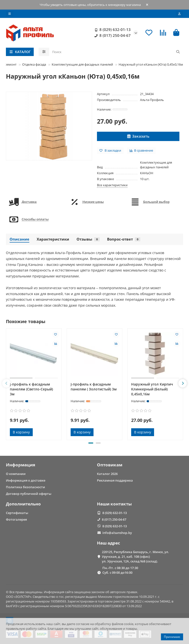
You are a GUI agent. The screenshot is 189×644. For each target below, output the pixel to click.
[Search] (116, 52)
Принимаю (172, 637)
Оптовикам (110, 465)
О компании (16, 474)
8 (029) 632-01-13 (112, 30)
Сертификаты (17, 513)
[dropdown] (10, 14)
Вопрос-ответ (124, 239)
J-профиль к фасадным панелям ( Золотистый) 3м (94, 387)
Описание (19, 239)
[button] (6, 383)
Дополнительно (23, 504)
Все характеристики (112, 185)
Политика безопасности (25, 487)
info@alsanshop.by (117, 533)
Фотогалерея (16, 519)
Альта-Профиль (152, 100)
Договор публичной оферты (29, 494)
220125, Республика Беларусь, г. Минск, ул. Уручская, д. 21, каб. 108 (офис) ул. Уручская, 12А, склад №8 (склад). (135, 557)
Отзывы (88, 239)
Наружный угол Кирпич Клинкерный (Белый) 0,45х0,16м (152, 389)
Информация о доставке (26, 480)
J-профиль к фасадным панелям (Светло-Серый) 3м (31, 389)
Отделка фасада (34, 64)
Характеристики (53, 239)
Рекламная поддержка (115, 480)
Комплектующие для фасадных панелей (82, 64)
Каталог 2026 (107, 474)
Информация (21, 465)
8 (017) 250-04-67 (112, 36)
